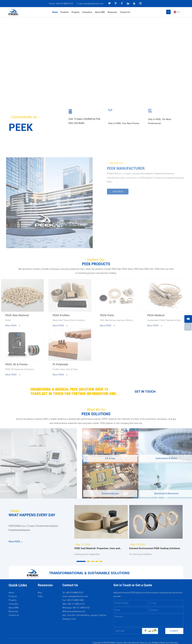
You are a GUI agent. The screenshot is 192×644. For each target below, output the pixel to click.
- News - (16, 512)
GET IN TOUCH (145, 393)
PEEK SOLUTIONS (96, 415)
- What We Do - (96, 411)
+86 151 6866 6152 (81, 609)
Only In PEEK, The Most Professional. (160, 121)
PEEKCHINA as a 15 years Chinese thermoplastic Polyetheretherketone (33, 530)
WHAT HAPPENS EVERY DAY (33, 517)
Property (76, 12)
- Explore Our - (96, 260)
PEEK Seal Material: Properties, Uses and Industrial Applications (98, 550)
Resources (113, 12)
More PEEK (15, 545)
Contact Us (125, 12)
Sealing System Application (88, 556)
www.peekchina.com (76, 613)
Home (55, 12)
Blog (40, 594)
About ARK (100, 12)
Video (40, 598)
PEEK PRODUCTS (96, 264)
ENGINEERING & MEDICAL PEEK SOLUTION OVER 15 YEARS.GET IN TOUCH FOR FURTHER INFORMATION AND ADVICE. (76, 393)
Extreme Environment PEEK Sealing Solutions (155, 550)
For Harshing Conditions (142, 556)
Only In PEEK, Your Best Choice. (124, 123)
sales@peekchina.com (93, 4)
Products (65, 12)
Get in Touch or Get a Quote (133, 587)
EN (177, 12)
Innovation (87, 12)
